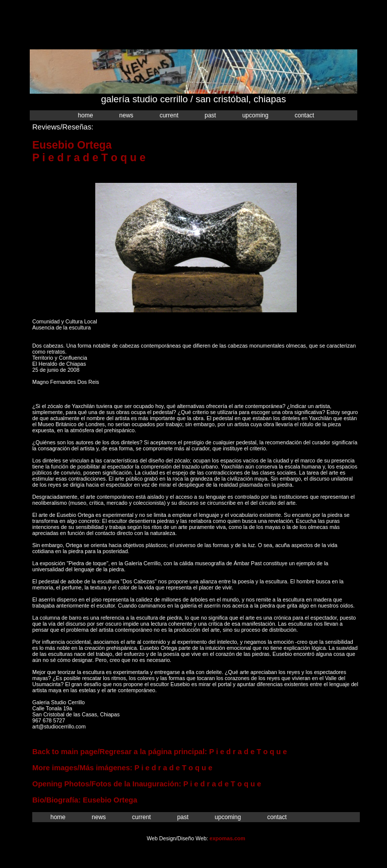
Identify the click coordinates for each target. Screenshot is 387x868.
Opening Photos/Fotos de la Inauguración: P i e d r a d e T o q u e (147, 784)
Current (169, 115)
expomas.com (228, 838)
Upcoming (255, 115)
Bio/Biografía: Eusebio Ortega (85, 800)
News (126, 115)
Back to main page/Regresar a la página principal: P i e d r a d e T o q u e (160, 752)
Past (210, 115)
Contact (305, 115)
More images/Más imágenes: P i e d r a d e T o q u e (122, 768)
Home (86, 115)
